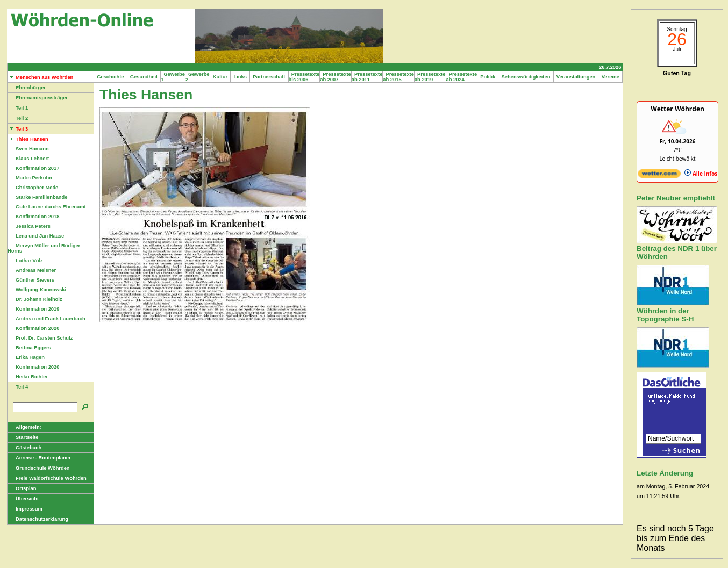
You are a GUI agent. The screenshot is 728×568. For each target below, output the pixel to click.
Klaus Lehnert (28, 159)
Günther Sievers (31, 280)
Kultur (220, 77)
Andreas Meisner (32, 270)
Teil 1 (18, 108)
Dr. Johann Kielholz (35, 299)
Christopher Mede (33, 188)
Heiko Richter (28, 377)
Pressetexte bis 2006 (304, 77)
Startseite (23, 437)
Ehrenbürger (27, 88)
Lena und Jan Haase (36, 236)
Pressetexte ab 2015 (398, 77)
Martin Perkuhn (30, 178)
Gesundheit (144, 77)
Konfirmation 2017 (33, 168)
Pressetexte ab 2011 (367, 77)
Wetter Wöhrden (677, 109)
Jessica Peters (29, 226)
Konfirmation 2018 (33, 217)
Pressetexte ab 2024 (462, 77)
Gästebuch (24, 448)
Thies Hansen (28, 139)
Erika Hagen (26, 357)
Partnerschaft (269, 77)
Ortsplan (22, 488)
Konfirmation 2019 (33, 309)
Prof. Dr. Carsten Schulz (40, 338)
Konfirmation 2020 (33, 328)
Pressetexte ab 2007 (336, 77)
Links (240, 77)
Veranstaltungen (576, 77)
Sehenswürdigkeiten (526, 77)
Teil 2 (18, 118)
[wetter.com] (659, 176)
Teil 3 (18, 129)
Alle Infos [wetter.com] (701, 174)
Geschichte (110, 77)
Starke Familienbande (37, 197)
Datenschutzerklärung (38, 519)
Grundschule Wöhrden (39, 468)
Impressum (25, 509)
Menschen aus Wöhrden (40, 77)
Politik (488, 77)
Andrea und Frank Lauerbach (47, 319)
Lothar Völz (25, 261)
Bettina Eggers (29, 348)
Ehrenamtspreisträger (38, 98)
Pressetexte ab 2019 (430, 77)
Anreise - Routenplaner (39, 458)
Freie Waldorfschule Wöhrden (47, 478)
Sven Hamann (28, 149)
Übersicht (23, 499)
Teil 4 (18, 387)
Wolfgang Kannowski (37, 290)
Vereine (610, 77)
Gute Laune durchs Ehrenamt (47, 207)
